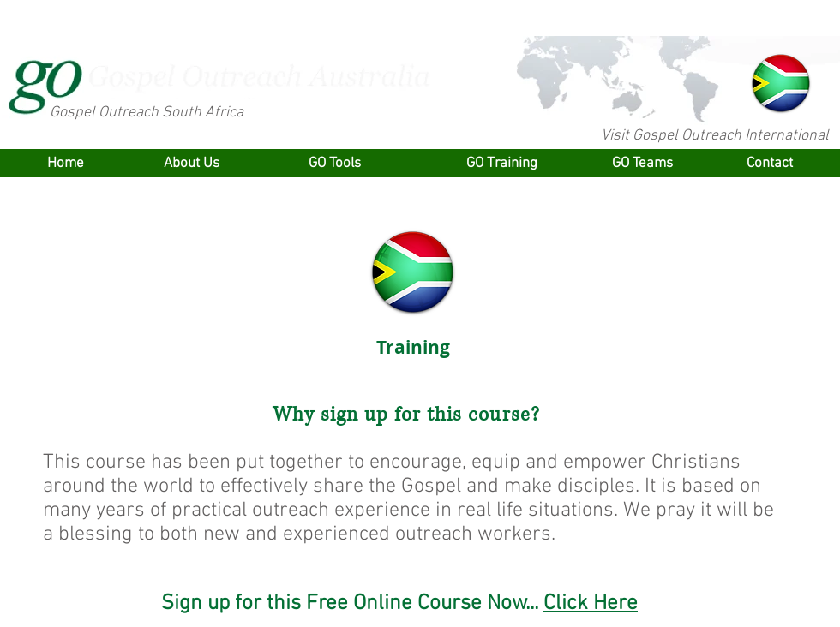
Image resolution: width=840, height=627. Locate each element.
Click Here (591, 604)
